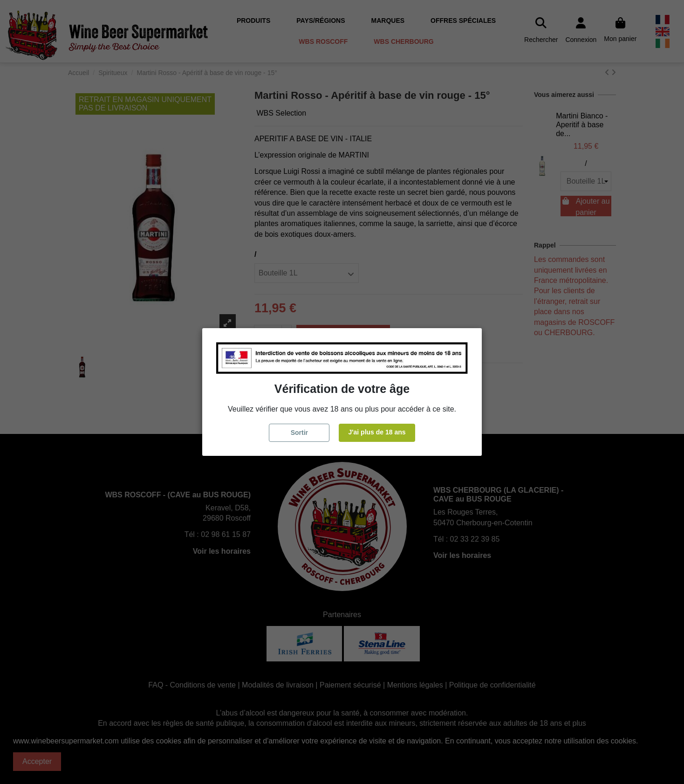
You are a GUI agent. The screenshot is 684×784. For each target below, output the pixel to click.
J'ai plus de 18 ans (377, 432)
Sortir (299, 433)
